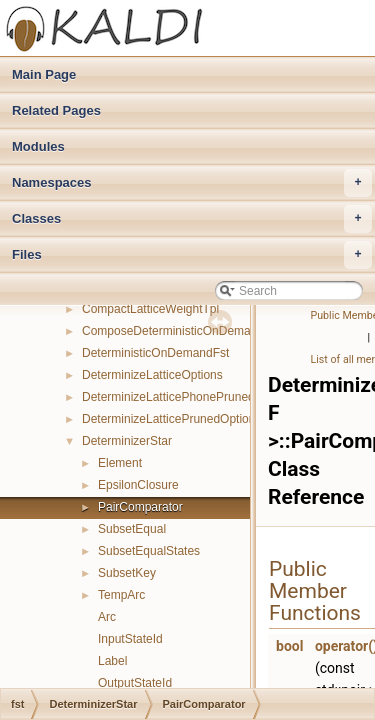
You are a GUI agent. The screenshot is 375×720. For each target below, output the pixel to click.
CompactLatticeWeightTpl (150, 309)
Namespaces (192, 183)
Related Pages (56, 110)
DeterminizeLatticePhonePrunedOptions (189, 397)
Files (192, 255)
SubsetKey (127, 573)
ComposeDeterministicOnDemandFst (181, 331)
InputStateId (130, 639)
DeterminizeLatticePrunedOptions (171, 419)
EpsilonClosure (138, 485)
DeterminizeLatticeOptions (152, 375)
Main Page (44, 74)
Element (120, 463)
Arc (107, 617)
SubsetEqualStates (149, 551)
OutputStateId (135, 683)
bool (289, 646)
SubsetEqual (132, 529)
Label (112, 661)
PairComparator (140, 507)
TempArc (121, 595)
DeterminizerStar (127, 441)
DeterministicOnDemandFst (155, 353)
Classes (192, 219)
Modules (38, 146)
